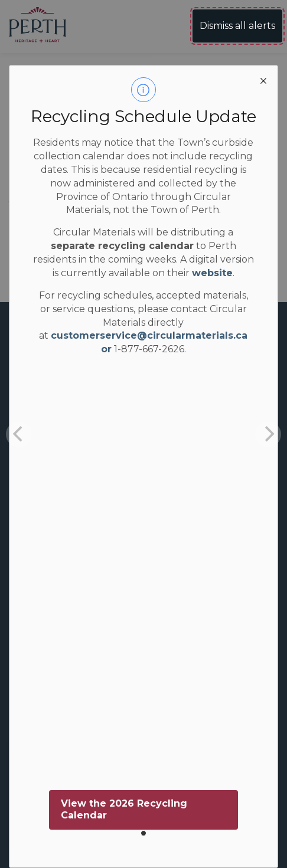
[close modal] (263, 80)
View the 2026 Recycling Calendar (124, 810)
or (106, 349)
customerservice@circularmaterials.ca (149, 335)
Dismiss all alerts (237, 26)
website (212, 273)
